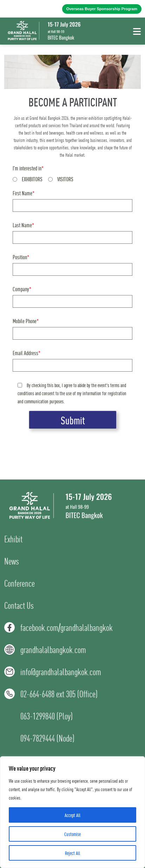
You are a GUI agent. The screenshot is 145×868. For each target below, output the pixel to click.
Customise (72, 834)
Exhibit (13, 539)
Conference (19, 583)
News (12, 561)
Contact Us (19, 605)
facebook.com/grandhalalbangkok (58, 627)
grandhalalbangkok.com (45, 649)
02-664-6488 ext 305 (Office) (51, 693)
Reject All (72, 853)
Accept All (72, 815)
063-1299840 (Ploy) (38, 716)
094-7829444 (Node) (39, 738)
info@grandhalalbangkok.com (53, 671)
